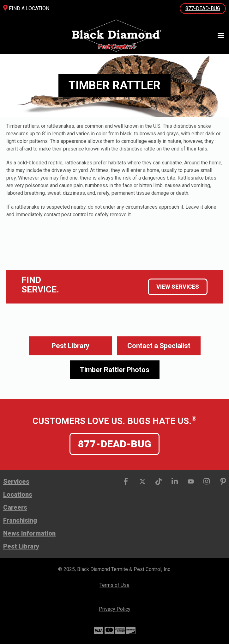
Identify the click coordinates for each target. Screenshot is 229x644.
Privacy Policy (115, 609)
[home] (114, 36)
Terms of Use (114, 585)
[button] (218, 36)
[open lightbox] (115, 370)
